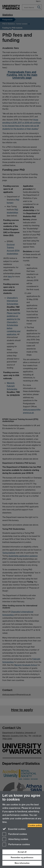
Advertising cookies (15, 839)
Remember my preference (22, 857)
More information (22, 863)
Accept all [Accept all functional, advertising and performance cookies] (22, 852)
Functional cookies (15, 834)
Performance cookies (16, 845)
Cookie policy (35, 825)
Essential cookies (14, 829)
